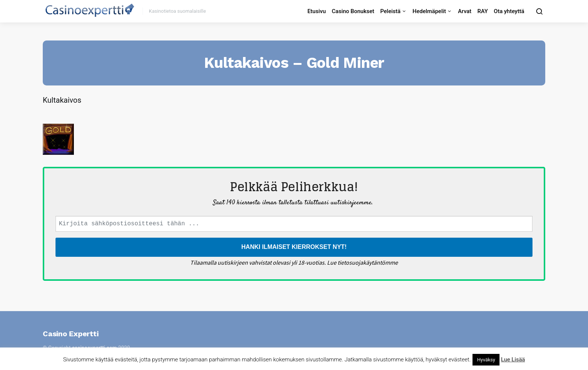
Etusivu (317, 11)
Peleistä (390, 11)
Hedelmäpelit (429, 11)
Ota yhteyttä (509, 11)
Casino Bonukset (353, 11)
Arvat (465, 11)
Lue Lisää (513, 360)
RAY (483, 11)
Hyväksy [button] (486, 360)
